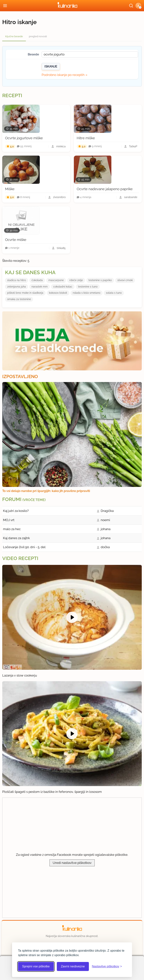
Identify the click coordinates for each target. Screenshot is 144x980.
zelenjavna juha (16, 287)
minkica (61, 146)
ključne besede (14, 36)
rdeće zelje (76, 280)
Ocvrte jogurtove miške (24, 138)
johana (106, 529)
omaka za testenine (19, 299)
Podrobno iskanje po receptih (63, 75)
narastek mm (40, 287)
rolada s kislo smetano (87, 293)
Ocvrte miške (16, 240)
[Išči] (131, 6)
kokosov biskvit (58, 293)
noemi (105, 520)
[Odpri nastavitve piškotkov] (107, 966)
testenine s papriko (100, 280)
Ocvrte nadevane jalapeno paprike (105, 189)
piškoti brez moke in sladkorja (25, 293)
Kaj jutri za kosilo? (16, 511)
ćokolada (37, 280)
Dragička (107, 511)
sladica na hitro (16, 280)
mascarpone (56, 280)
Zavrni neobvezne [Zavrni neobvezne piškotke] (73, 966)
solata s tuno (114, 293)
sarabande (131, 197)
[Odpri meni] (5, 6)
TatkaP (133, 146)
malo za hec (12, 529)
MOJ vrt (9, 520)
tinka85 (61, 248)
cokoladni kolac (63, 287)
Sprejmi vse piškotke (36, 966)
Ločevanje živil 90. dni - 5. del (24, 547)
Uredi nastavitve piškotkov (72, 863)
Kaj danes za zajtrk (16, 538)
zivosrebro (59, 197)
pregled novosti (38, 36)
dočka (105, 547)
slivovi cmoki (125, 280)
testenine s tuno (88, 287)
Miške (10, 189)
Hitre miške (86, 138)
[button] (138, 6)
